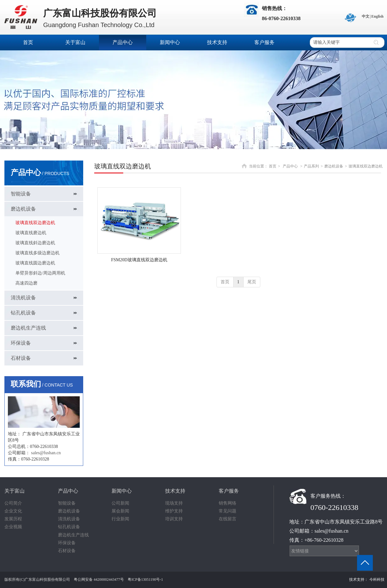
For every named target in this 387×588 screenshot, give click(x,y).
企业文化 (13, 511)
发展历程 (13, 519)
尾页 (252, 282)
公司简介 (13, 503)
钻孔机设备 (69, 527)
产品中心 (290, 166)
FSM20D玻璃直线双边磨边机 (139, 260)
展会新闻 (120, 511)
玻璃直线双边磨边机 (366, 166)
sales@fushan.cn (46, 453)
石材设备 (67, 551)
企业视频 (13, 527)
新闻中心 (122, 491)
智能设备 (67, 503)
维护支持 (174, 511)
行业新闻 (120, 519)
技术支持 (175, 491)
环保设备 (67, 543)
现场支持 (174, 503)
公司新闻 (120, 503)
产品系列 (311, 166)
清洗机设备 (69, 519)
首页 (273, 166)
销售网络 (228, 503)
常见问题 (228, 511)
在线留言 (228, 519)
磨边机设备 (334, 166)
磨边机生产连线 (73, 535)
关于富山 (14, 491)
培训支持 (174, 519)
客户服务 (229, 491)
